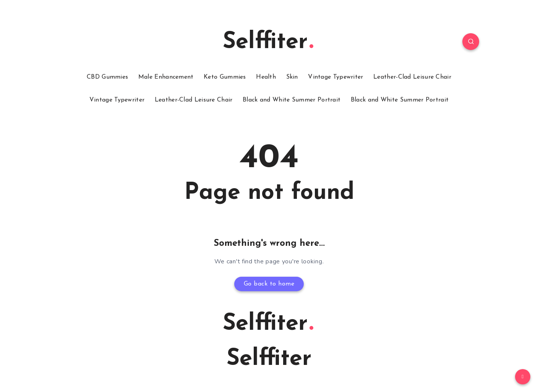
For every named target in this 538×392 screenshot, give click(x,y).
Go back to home (269, 284)
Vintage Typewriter (335, 77)
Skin (292, 77)
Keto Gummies (225, 77)
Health (266, 77)
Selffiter (268, 42)
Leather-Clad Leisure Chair (412, 77)
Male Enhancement (166, 77)
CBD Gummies (107, 77)
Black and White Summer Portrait (292, 100)
